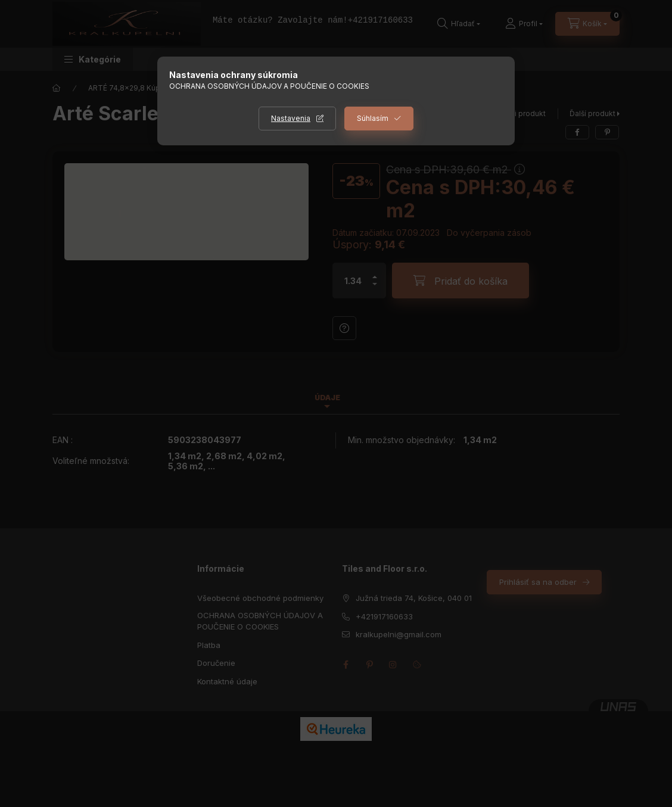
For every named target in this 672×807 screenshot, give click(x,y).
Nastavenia (291, 118)
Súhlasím (373, 118)
